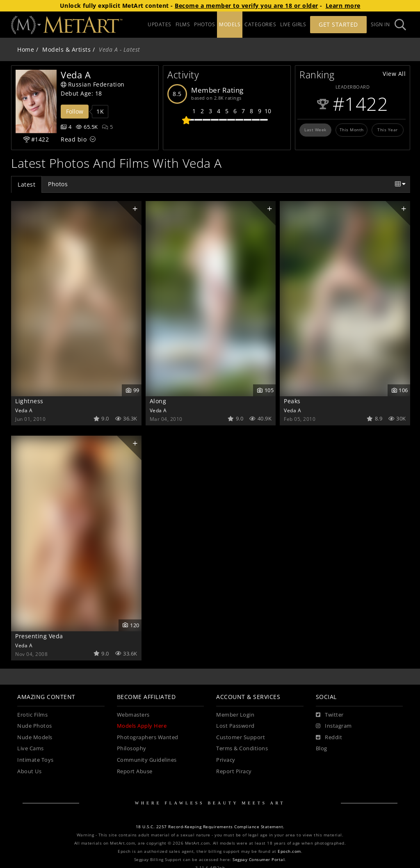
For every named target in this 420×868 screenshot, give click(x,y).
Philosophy (132, 748)
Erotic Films (32, 715)
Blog (322, 748)
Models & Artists (66, 49)
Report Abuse (135, 771)
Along (158, 401)
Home (26, 49)
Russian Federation (93, 84)
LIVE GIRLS (293, 24)
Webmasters (133, 715)
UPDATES (160, 24)
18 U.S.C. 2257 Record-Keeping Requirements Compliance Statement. (210, 827)
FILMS (183, 24)
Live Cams (31, 748)
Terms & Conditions (242, 748)
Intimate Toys (35, 760)
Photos (58, 184)
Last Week (315, 130)
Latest (26, 184)
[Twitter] (330, 715)
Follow (75, 111)
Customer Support (241, 737)
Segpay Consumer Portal (259, 860)
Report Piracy (234, 771)
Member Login (235, 715)
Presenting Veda (39, 636)
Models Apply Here (142, 726)
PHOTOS (204, 24)
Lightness (29, 401)
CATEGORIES (260, 24)
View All (394, 74)
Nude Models (35, 737)
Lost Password (235, 726)
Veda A (24, 410)
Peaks (292, 401)
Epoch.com (289, 851)
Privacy (226, 760)
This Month (352, 130)
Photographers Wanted (148, 737)
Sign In (380, 24)
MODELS (230, 24)
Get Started (338, 24)
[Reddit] (329, 738)
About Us (29, 771)
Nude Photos (35, 726)
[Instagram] (334, 726)
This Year (388, 130)
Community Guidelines (147, 760)
